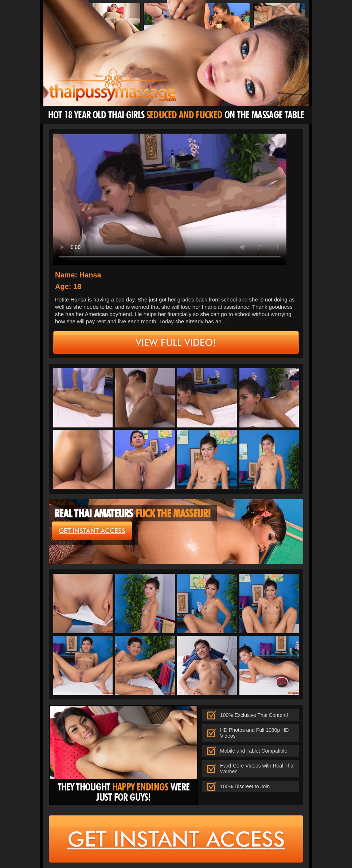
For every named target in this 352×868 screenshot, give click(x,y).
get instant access (92, 531)
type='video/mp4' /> (170, 199)
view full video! (176, 343)
